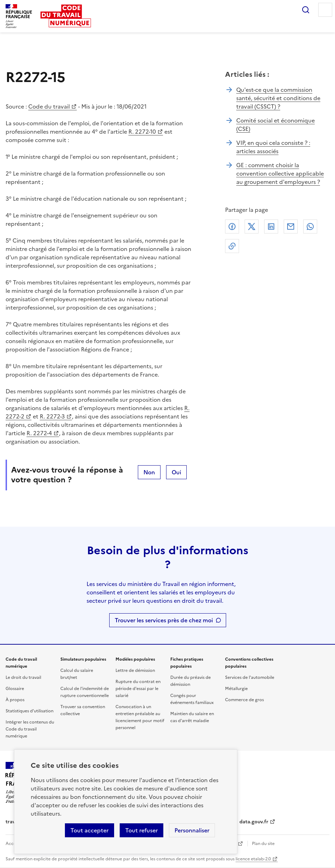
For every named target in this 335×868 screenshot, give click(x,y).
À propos (15, 700)
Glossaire (15, 689)
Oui (176, 472)
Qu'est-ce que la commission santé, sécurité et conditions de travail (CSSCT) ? (278, 98)
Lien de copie (232, 246)
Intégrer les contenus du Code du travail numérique (30, 729)
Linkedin (271, 227)
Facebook (232, 227)
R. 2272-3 (52, 416)
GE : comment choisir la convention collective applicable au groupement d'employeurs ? (280, 173)
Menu (325, 10)
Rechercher (306, 10)
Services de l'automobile (250, 677)
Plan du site (263, 844)
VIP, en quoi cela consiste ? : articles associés (273, 147)
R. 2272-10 (142, 132)
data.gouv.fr (254, 822)
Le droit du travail (23, 677)
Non (149, 472)
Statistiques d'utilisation (29, 711)
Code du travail (49, 106)
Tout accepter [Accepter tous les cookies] (90, 830)
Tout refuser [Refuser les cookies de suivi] (142, 830)
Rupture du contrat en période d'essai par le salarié (138, 689)
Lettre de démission (135, 670)
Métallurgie (236, 689)
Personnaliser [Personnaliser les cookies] (192, 830)
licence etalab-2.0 (253, 859)
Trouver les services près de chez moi (164, 620)
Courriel (291, 227)
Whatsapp (310, 227)
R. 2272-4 (39, 433)
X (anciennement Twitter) (252, 227)
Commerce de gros (244, 700)
